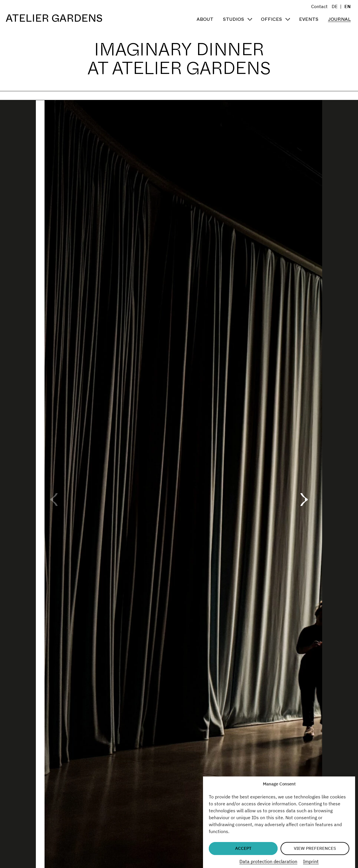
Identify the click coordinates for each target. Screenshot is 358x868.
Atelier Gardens (54, 18)
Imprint (311, 865)
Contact (319, 6)
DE (335, 6)
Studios (234, 19)
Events (309, 19)
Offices (271, 19)
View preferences (315, 852)
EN (348, 6)
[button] (304, 500)
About (205, 19)
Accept (243, 852)
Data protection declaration (268, 865)
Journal (339, 19)
